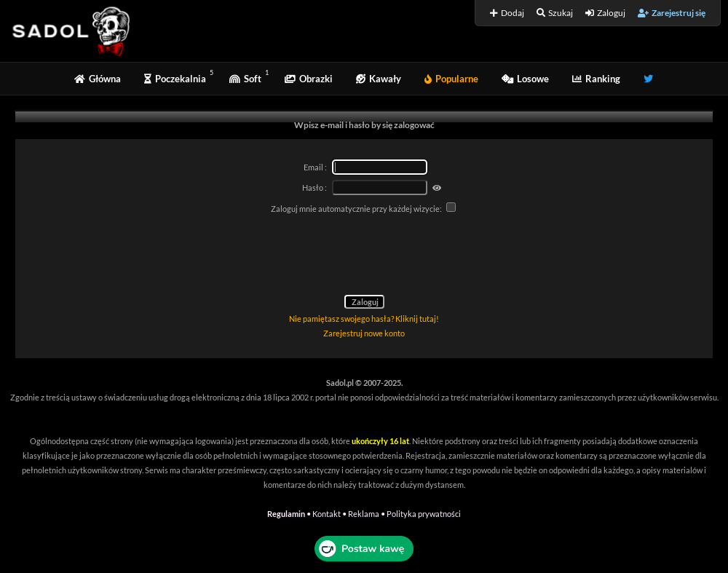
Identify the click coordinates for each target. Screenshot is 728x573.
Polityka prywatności (424, 514)
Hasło (313, 187)
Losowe (525, 79)
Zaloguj (605, 13)
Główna (98, 79)
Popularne (451, 79)
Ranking (596, 79)
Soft (245, 79)
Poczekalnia (175, 79)
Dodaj (507, 13)
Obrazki (309, 79)
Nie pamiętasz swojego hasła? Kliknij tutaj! (364, 319)
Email (313, 167)
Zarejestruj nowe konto (364, 333)
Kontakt (327, 514)
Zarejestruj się (672, 13)
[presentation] (364, 257)
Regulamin (286, 514)
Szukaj (555, 13)
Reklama (364, 514)
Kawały (379, 79)
